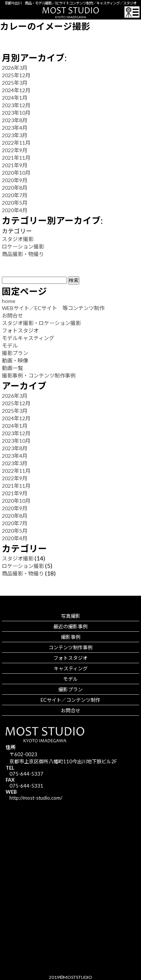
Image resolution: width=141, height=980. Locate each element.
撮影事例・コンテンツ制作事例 (39, 375)
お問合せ (12, 315)
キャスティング (71, 668)
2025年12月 (16, 75)
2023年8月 (15, 120)
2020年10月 (16, 173)
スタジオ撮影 (18, 239)
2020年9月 (15, 180)
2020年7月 (15, 195)
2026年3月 (15, 68)
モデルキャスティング (28, 338)
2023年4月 (15, 128)
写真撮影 (71, 616)
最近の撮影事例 (70, 626)
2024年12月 (16, 90)
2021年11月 (16, 158)
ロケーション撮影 (23, 246)
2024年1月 (15, 98)
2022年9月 (15, 150)
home (9, 301)
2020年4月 (15, 210)
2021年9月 (15, 165)
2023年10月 (16, 113)
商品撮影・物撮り (23, 254)
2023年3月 (15, 135)
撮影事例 (71, 637)
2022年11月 (16, 143)
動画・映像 (15, 360)
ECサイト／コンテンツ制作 (70, 700)
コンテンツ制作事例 (70, 647)
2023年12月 (16, 105)
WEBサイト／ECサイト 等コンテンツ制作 (53, 308)
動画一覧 (12, 368)
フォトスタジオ (20, 330)
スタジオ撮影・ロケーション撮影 (41, 323)
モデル (10, 345)
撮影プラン (15, 353)
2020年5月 (15, 203)
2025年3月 (15, 83)
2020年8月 (15, 188)
